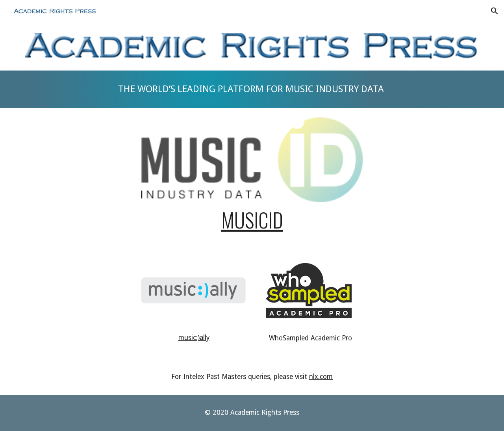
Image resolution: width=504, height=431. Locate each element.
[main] (252, 89)
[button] (495, 11)
